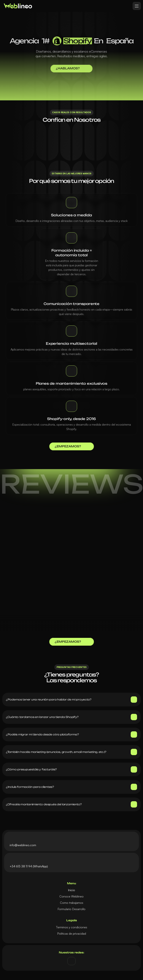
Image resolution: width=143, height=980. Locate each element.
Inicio (71, 890)
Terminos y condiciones (71, 927)
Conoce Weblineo (71, 896)
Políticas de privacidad (72, 934)
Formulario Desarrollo (71, 909)
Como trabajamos (72, 903)
